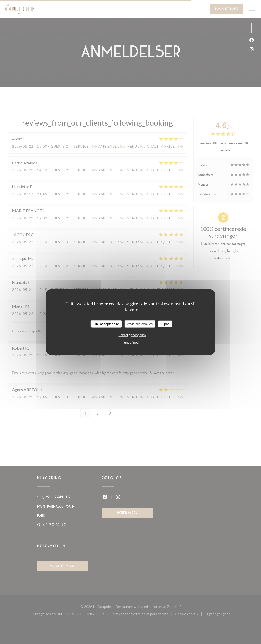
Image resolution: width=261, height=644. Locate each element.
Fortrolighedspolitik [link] (132, 335)
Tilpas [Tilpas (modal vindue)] (165, 324)
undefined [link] (131, 342)
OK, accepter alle (106, 324)
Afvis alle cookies (140, 324)
